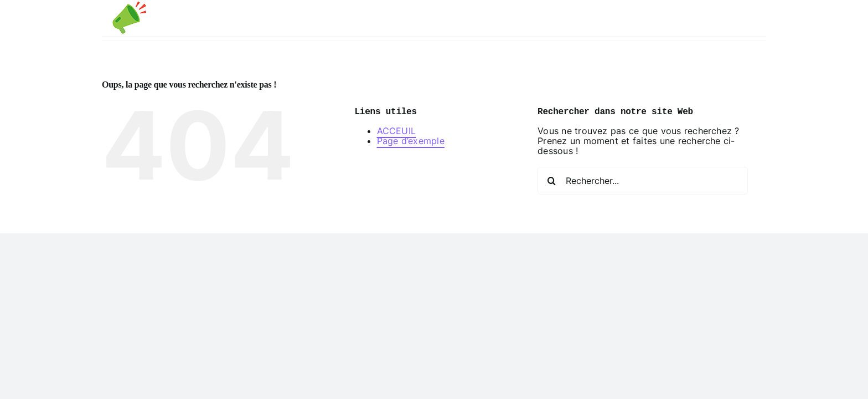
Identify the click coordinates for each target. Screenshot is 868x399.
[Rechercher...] (643, 191)
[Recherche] (551, 191)
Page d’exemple (411, 151)
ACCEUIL (397, 141)
